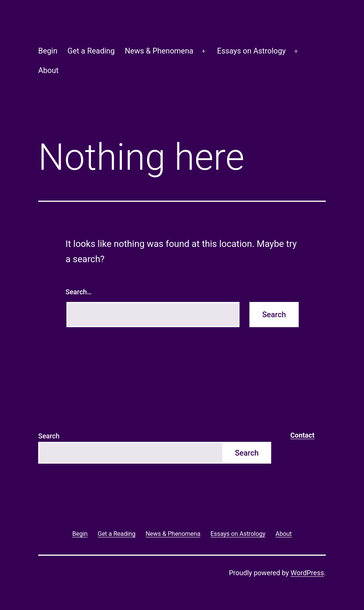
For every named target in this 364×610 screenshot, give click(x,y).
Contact (302, 435)
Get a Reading (91, 51)
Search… (79, 292)
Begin (48, 51)
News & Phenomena (159, 51)
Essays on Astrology (251, 51)
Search (49, 436)
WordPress (307, 573)
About (48, 70)
